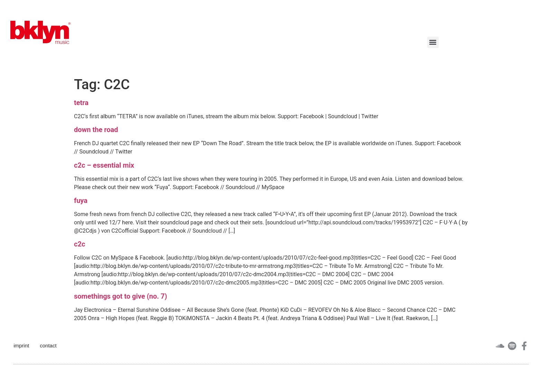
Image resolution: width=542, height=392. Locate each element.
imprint (21, 346)
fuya (81, 200)
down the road (96, 130)
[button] (433, 42)
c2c (80, 244)
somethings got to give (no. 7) (120, 296)
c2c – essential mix (104, 165)
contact (48, 346)
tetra (81, 103)
